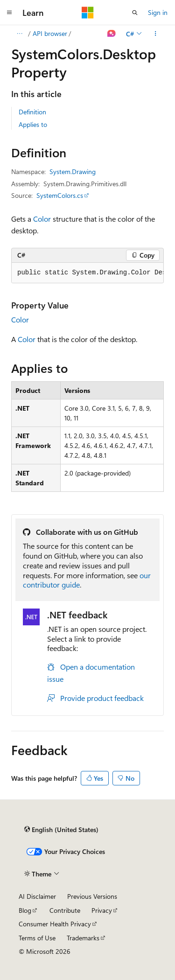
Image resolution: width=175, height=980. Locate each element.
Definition (32, 112)
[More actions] (156, 34)
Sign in (158, 12)
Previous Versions (92, 896)
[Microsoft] (88, 13)
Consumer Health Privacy (55, 924)
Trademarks (83, 938)
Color (42, 219)
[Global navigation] (9, 13)
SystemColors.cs (60, 195)
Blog (25, 910)
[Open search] (135, 13)
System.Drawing (73, 171)
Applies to (33, 124)
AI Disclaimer (37, 896)
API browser (50, 33)
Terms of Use (37, 938)
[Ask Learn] (112, 34)
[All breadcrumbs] (19, 34)
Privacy (102, 910)
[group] (87, 273)
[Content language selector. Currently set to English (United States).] (61, 830)
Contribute (65, 910)
